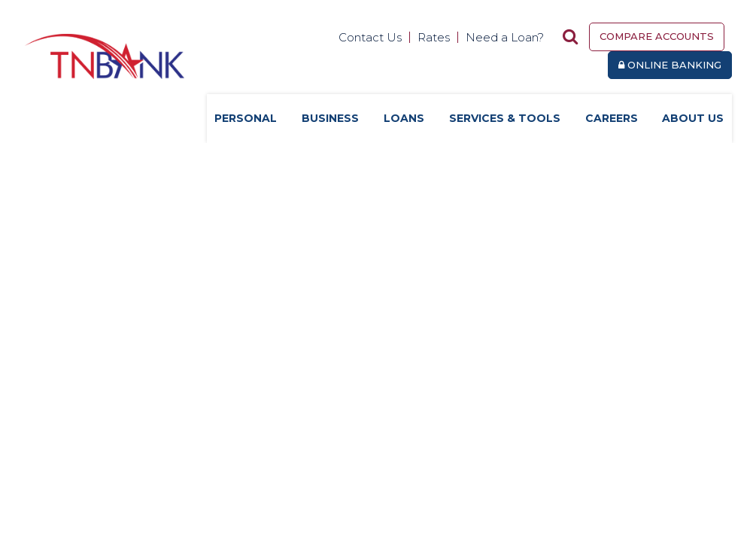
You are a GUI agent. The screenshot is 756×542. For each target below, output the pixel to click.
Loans (404, 118)
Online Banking (670, 65)
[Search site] (570, 37)
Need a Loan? (505, 37)
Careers (612, 118)
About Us (693, 118)
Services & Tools (505, 118)
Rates (434, 37)
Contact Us (370, 37)
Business (330, 118)
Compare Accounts (657, 36)
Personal (246, 118)
